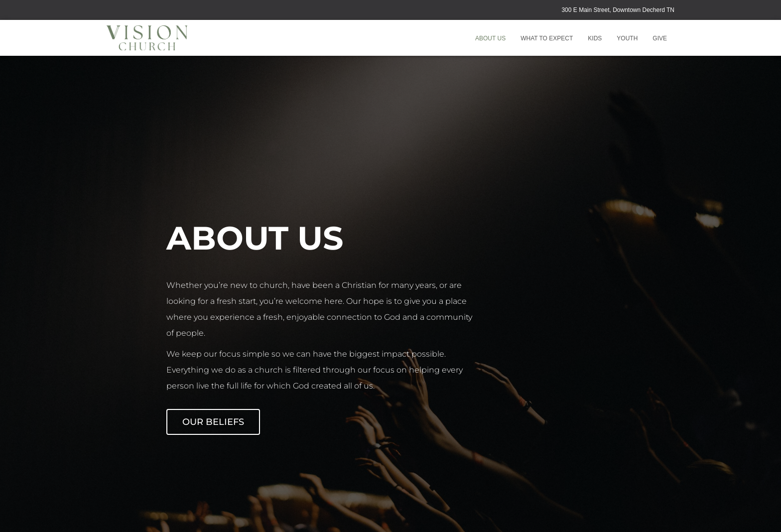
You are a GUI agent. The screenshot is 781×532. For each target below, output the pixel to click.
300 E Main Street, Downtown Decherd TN (618, 10)
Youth (627, 38)
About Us (490, 38)
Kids (595, 38)
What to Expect (547, 38)
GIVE (660, 38)
